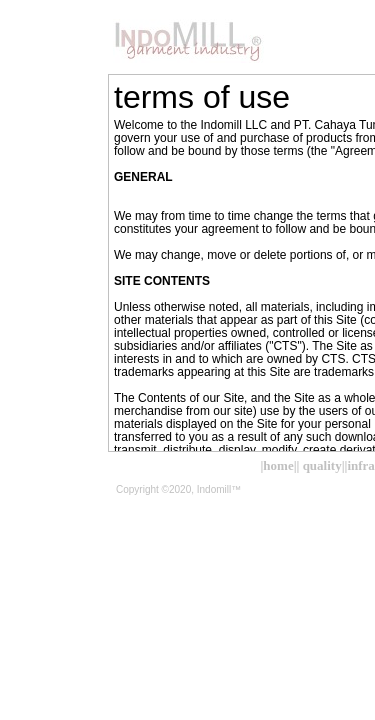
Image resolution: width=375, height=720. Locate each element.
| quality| (321, 465)
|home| (278, 465)
